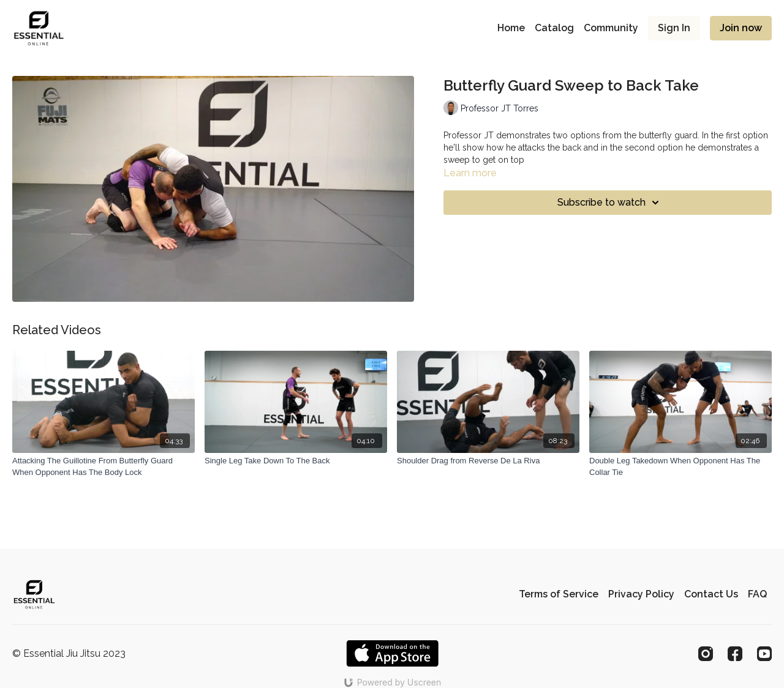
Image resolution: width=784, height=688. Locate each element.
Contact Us (711, 594)
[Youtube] (764, 654)
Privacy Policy (641, 594)
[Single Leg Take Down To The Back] (296, 461)
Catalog (554, 28)
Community (611, 28)
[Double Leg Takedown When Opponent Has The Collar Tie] (680, 467)
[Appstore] (392, 653)
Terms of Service (559, 594)
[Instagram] (706, 654)
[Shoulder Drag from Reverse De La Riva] (488, 461)
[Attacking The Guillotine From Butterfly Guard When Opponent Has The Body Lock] (104, 467)
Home (511, 28)
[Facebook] (735, 654)
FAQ (757, 594)
